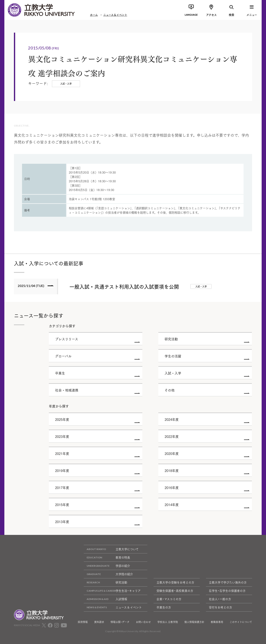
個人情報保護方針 (194, 622)
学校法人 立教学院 (168, 622)
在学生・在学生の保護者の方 (227, 591)
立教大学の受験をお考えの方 (175, 582)
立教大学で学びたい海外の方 (228, 582)
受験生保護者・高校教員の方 (175, 591)
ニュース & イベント (113, 607)
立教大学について (111, 549)
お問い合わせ (143, 622)
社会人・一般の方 (220, 599)
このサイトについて (241, 622)
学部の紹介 (107, 566)
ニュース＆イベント (115, 15)
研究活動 (105, 582)
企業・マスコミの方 (169, 599)
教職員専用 (217, 622)
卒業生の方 (164, 607)
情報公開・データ (120, 622)
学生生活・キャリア (112, 591)
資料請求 (99, 622)
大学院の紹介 (108, 574)
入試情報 (105, 599)
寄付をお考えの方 (220, 607)
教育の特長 (107, 557)
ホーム (94, 15)
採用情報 (83, 622)
